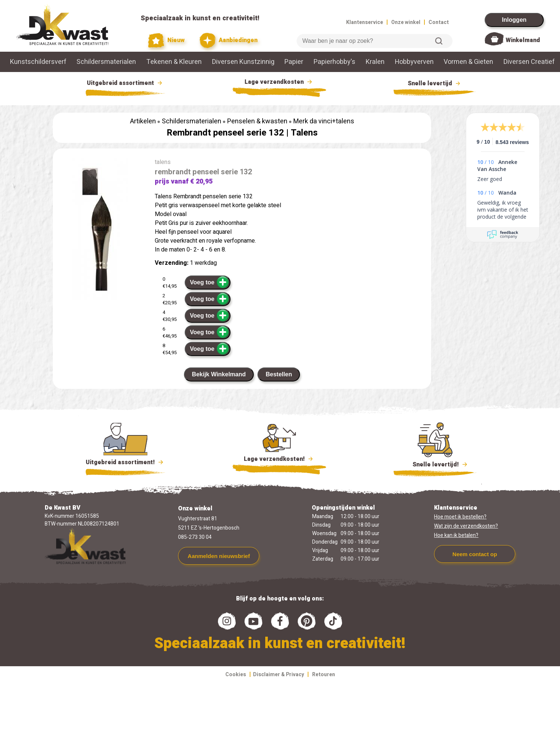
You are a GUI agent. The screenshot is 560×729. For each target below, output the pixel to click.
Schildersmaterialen (106, 62)
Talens (304, 133)
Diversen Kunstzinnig (243, 62)
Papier (294, 62)
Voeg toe (210, 282)
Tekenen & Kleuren (174, 62)
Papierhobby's (334, 62)
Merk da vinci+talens (324, 121)
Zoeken (439, 41)
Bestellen (279, 374)
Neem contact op (475, 554)
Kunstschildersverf (38, 62)
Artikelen (143, 121)
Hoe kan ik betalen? (456, 535)
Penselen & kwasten (257, 121)
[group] (100, 230)
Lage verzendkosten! (279, 460)
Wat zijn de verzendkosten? (466, 526)
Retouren (324, 675)
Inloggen (514, 20)
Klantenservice (365, 22)
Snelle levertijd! (435, 464)
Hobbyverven (414, 62)
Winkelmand (523, 40)
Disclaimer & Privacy (279, 675)
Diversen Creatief (529, 62)
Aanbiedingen (228, 40)
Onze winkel (406, 22)
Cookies (236, 675)
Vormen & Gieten (468, 62)
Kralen (375, 62)
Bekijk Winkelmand (219, 374)
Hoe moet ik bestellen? (460, 517)
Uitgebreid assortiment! (125, 462)
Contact (439, 22)
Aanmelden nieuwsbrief (219, 556)
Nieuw (167, 40)
